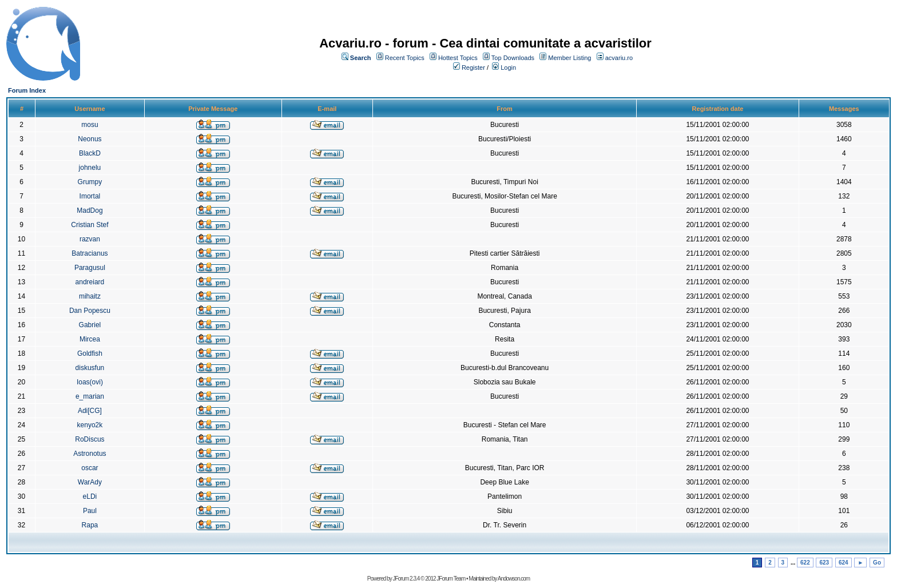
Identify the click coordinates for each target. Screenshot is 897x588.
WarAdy (90, 482)
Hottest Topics (458, 58)
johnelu (90, 168)
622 (805, 563)
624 (844, 563)
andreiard (90, 282)
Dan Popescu (90, 311)
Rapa (90, 525)
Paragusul (90, 268)
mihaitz (90, 296)
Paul (90, 511)
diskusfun (90, 368)
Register (473, 67)
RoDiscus (90, 439)
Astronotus (90, 454)
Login (508, 67)
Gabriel (90, 325)
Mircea (90, 339)
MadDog (90, 210)
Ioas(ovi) (90, 382)
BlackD (90, 153)
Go (877, 563)
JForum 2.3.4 (406, 579)
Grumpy (90, 182)
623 (824, 563)
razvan (90, 239)
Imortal (90, 196)
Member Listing (569, 58)
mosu (90, 125)
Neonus (90, 139)
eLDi (90, 496)
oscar (90, 468)
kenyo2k (90, 425)
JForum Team (451, 579)
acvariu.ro (619, 58)
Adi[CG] (90, 411)
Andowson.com (514, 579)
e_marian (90, 396)
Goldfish (90, 353)
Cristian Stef (90, 225)
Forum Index (27, 90)
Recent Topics (405, 58)
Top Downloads (513, 58)
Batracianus (90, 253)
